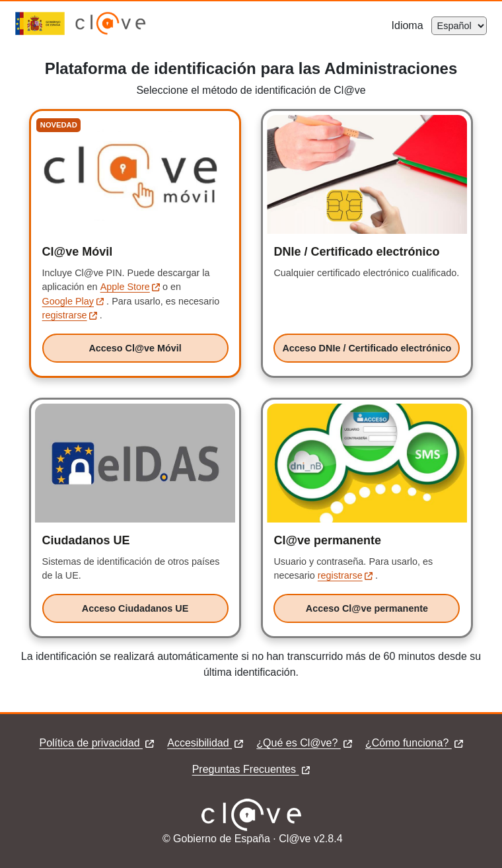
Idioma (412, 25)
